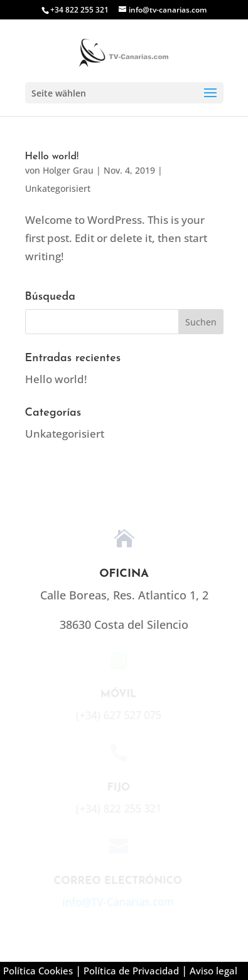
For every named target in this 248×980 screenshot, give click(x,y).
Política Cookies (38, 971)
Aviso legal (213, 971)
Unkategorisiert (58, 188)
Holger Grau (68, 170)
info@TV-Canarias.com (116, 902)
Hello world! (52, 157)
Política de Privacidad (131, 971)
